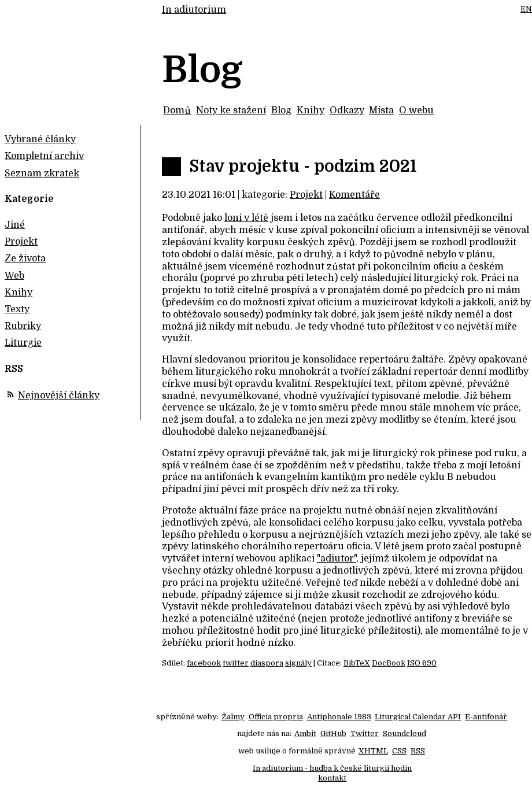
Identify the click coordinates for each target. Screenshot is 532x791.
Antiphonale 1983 (339, 717)
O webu (416, 110)
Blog (281, 110)
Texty (17, 309)
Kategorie (29, 199)
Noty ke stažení (231, 110)
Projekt (306, 195)
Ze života (25, 258)
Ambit (305, 733)
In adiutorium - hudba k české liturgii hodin (332, 768)
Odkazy (347, 110)
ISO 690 (422, 663)
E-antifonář (486, 717)
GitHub (333, 733)
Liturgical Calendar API (418, 717)
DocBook (389, 663)
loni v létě (246, 218)
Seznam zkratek (42, 173)
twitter (236, 663)
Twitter (365, 733)
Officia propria (276, 717)
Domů (177, 110)
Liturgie (23, 343)
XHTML (373, 751)
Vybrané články (40, 139)
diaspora (267, 663)
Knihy (311, 110)
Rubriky (23, 326)
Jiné (15, 225)
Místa (381, 110)
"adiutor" (337, 559)
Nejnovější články (59, 395)
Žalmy (233, 717)
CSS (399, 751)
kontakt (332, 778)
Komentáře (354, 195)
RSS (418, 751)
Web (14, 276)
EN (526, 9)
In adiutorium (194, 10)
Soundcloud (404, 733)
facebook (204, 663)
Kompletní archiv (44, 156)
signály (298, 663)
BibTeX (357, 663)
